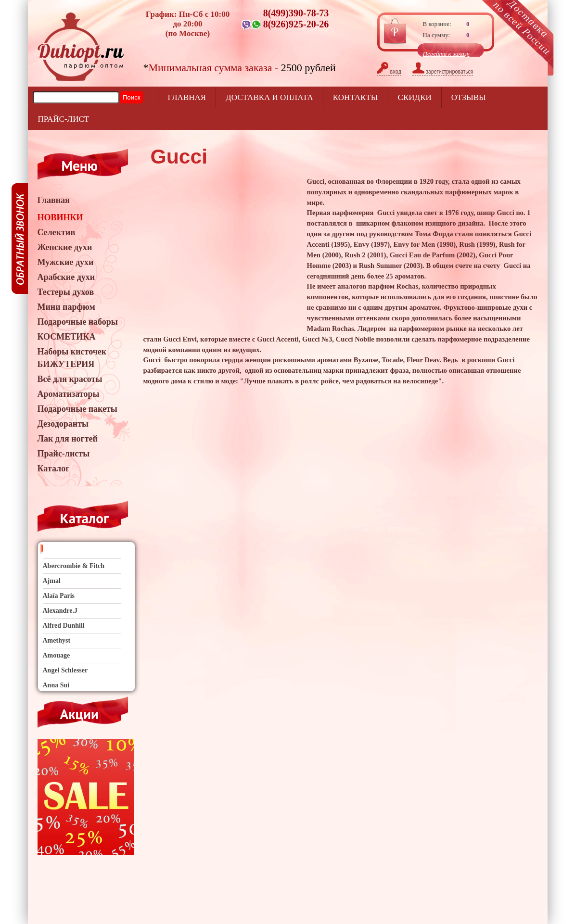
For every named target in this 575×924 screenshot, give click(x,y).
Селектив (57, 232)
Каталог (54, 468)
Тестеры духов (66, 292)
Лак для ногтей (68, 439)
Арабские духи (66, 277)
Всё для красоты (70, 379)
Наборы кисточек (72, 352)
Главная (187, 97)
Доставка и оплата (269, 97)
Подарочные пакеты (77, 409)
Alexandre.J (60, 611)
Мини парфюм (66, 307)
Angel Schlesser (65, 670)
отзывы (469, 97)
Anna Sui (56, 685)
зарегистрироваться (443, 71)
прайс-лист (64, 119)
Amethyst (57, 640)
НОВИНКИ (60, 217)
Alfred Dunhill (64, 626)
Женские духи (65, 247)
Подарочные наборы (78, 322)
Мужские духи (66, 262)
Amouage (57, 655)
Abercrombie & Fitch (74, 566)
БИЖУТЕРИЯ (66, 364)
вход (389, 71)
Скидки (415, 97)
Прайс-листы (64, 454)
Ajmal (52, 581)
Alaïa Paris (59, 596)
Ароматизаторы (69, 394)
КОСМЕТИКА (67, 337)
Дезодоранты (63, 424)
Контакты (356, 97)
